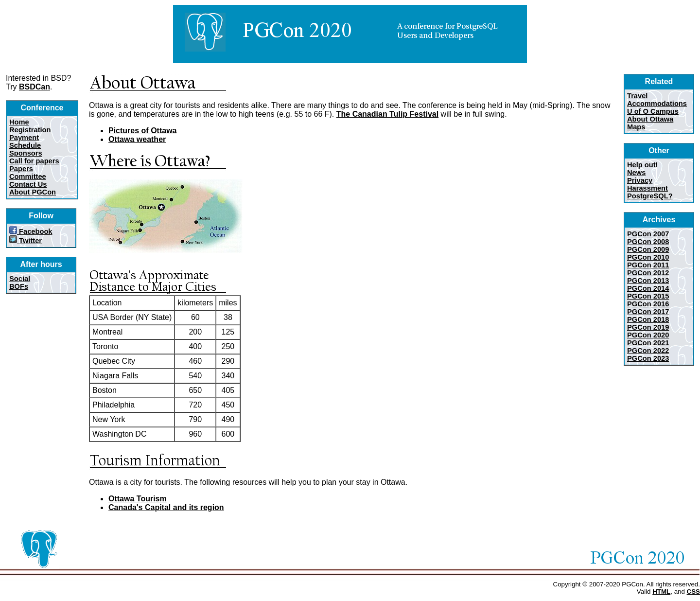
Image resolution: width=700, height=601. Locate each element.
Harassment (647, 188)
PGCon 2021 (648, 343)
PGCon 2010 (648, 257)
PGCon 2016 (648, 304)
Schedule (25, 145)
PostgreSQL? (650, 196)
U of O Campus (653, 111)
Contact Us (28, 184)
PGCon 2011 (648, 265)
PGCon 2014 (648, 288)
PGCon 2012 (648, 273)
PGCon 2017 (648, 312)
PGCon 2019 (648, 327)
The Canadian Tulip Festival (387, 114)
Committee (28, 177)
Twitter (26, 241)
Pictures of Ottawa (142, 131)
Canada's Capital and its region (166, 507)
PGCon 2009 (648, 249)
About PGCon (33, 192)
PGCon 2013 (648, 281)
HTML (661, 592)
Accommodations (657, 104)
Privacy (640, 180)
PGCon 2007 (648, 234)
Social (20, 279)
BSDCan (35, 87)
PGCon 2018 (648, 319)
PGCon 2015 (648, 296)
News (636, 173)
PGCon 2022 (648, 351)
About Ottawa (650, 119)
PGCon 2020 (648, 335)
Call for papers (34, 161)
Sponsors (26, 153)
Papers (21, 169)
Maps (636, 127)
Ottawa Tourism (138, 499)
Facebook (31, 231)
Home (19, 122)
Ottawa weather (137, 139)
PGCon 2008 (648, 242)
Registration (30, 130)
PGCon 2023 (648, 358)
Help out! (643, 165)
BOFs (19, 286)
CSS (693, 592)
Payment (24, 138)
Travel (637, 96)
